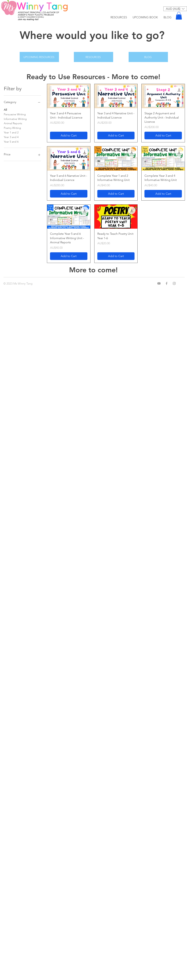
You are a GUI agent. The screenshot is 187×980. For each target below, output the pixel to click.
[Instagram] (174, 283)
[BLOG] (148, 57)
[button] (175, 9)
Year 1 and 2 (11, 132)
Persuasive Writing (15, 114)
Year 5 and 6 (11, 141)
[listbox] (175, 9)
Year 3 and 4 (11, 137)
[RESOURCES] (93, 57)
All (5, 110)
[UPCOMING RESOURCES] (39, 57)
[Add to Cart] (69, 136)
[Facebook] (167, 283)
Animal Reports (13, 123)
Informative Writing (15, 119)
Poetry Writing (12, 128)
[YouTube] (159, 283)
